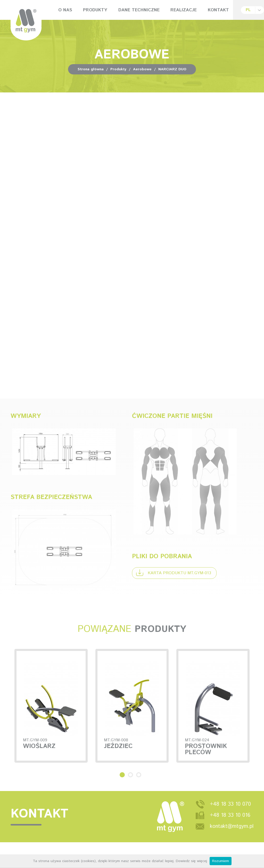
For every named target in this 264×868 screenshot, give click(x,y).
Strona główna (91, 69)
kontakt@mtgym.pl (232, 841)
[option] (132, 730)
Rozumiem (221, 861)
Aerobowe (142, 69)
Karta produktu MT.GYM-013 (174, 572)
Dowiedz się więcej (191, 861)
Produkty (118, 69)
